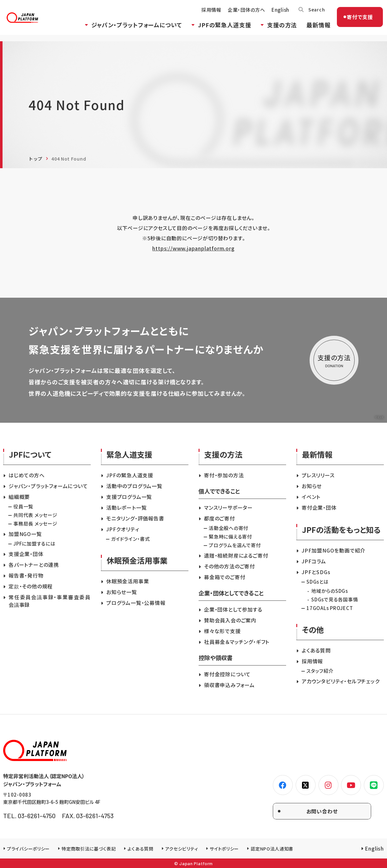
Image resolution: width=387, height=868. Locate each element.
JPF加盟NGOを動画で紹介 (334, 550)
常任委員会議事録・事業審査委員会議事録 (50, 601)
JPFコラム (314, 561)
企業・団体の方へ (241, 14)
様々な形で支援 (222, 631)
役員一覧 (23, 506)
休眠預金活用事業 (128, 581)
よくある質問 (316, 650)
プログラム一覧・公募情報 (136, 603)
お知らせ (312, 486)
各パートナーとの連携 (34, 565)
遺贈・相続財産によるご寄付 (236, 555)
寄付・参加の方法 (224, 475)
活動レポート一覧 (126, 507)
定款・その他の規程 (31, 586)
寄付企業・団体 (319, 507)
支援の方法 (277, 30)
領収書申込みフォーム (229, 685)
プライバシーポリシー (28, 849)
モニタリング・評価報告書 (135, 518)
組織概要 (19, 497)
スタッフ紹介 (320, 671)
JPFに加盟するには (34, 543)
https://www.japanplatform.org (193, 248)
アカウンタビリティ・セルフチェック (341, 681)
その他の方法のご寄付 (230, 566)
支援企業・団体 (26, 554)
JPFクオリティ (123, 529)
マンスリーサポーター (228, 507)
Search (312, 14)
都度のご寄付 (220, 518)
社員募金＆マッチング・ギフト (237, 642)
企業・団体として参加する (233, 609)
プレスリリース (318, 475)
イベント (311, 497)
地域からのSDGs (330, 591)
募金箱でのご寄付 (225, 577)
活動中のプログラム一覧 (134, 486)
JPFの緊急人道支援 (219, 30)
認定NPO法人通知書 (272, 849)
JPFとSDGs (316, 572)
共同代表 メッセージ (35, 515)
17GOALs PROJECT (330, 608)
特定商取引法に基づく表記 (89, 849)
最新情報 (313, 30)
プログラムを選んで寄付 (235, 545)
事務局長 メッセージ (35, 523)
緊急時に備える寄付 (230, 537)
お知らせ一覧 (122, 592)
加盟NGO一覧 (25, 534)
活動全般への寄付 (229, 528)
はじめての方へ (27, 475)
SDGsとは (318, 582)
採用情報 (206, 14)
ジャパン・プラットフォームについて (131, 30)
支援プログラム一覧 (129, 497)
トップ (36, 159)
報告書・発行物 (26, 575)
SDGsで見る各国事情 (335, 599)
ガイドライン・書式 (131, 539)
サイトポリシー (224, 849)
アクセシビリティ (182, 849)
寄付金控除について (227, 674)
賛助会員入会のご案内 (230, 620)
